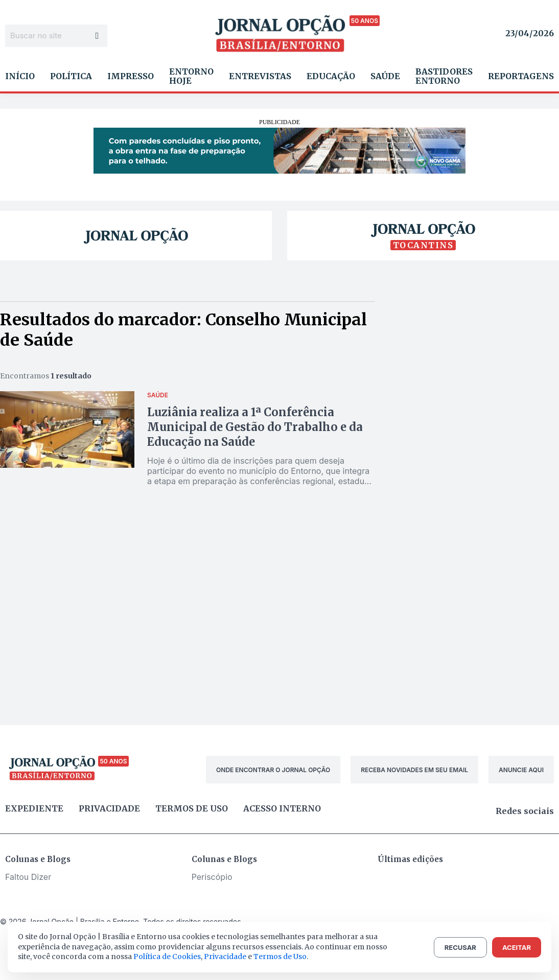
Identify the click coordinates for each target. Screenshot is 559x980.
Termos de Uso (280, 957)
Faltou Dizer (28, 877)
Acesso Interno (282, 808)
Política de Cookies (167, 957)
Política (71, 76)
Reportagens (521, 76)
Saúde (385, 76)
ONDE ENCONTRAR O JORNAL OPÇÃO (273, 770)
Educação (331, 76)
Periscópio (212, 877)
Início (20, 76)
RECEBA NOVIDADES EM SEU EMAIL (414, 770)
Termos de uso (192, 808)
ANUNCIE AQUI (521, 770)
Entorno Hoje (191, 76)
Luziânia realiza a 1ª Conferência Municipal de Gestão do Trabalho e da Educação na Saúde (255, 427)
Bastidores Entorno (444, 76)
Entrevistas (260, 76)
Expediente (34, 808)
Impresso (131, 76)
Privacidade (109, 808)
